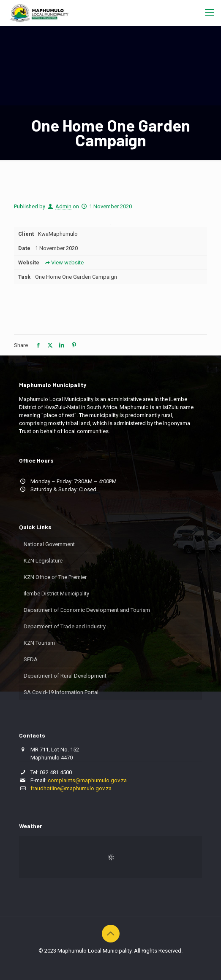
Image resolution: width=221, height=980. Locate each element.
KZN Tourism (39, 643)
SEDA (31, 659)
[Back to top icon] (111, 934)
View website (64, 262)
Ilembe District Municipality (56, 594)
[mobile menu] (210, 13)
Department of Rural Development (65, 676)
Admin (63, 206)
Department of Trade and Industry (65, 626)
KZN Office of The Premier (55, 577)
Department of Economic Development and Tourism (87, 610)
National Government (49, 544)
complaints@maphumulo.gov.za (87, 780)
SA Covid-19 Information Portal (61, 692)
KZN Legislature (43, 561)
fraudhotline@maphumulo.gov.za (71, 788)
